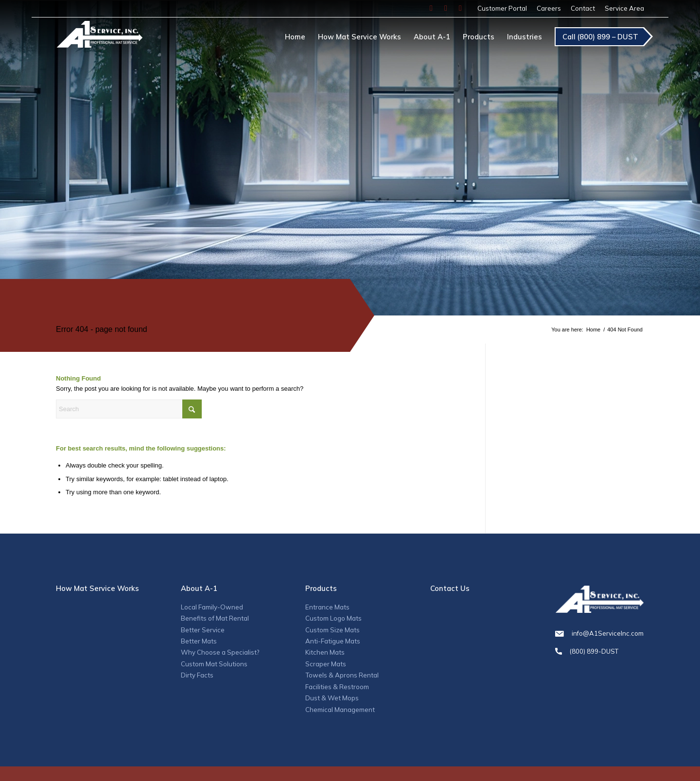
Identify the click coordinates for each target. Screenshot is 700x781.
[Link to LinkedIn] (460, 8)
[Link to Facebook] (431, 8)
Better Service (203, 630)
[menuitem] (502, 9)
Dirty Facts (197, 675)
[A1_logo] (99, 38)
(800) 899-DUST (599, 651)
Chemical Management (340, 710)
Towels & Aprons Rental (342, 675)
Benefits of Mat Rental (215, 618)
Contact (583, 8)
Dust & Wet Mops (332, 698)
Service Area (624, 8)
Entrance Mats (327, 607)
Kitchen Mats (325, 652)
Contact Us (450, 588)
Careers (549, 8)
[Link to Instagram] (446, 8)
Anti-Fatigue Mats (333, 641)
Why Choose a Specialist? (220, 652)
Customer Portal (502, 8)
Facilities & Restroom (337, 687)
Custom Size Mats (332, 630)
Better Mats (199, 641)
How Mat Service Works (97, 588)
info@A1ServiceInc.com (599, 633)
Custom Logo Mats (333, 618)
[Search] (129, 409)
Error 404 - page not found (102, 329)
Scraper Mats (326, 664)
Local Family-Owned (212, 607)
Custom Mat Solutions (214, 664)
